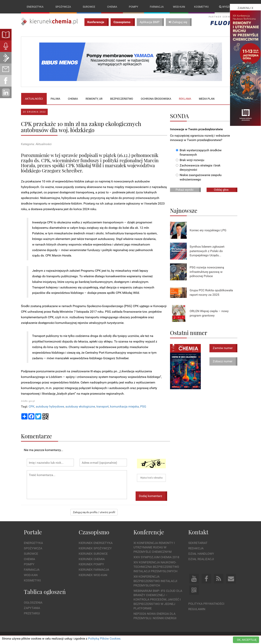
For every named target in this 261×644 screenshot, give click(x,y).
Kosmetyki (201, 7)
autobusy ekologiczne (80, 406)
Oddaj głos (221, 190)
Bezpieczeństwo (122, 99)
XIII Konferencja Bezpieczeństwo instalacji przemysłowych (155, 581)
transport (103, 406)
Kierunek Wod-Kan (93, 575)
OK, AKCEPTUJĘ (247, 640)
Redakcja (196, 548)
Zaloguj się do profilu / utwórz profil (94, 512)
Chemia (112, 7)
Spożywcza (63, 7)
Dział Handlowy (201, 554)
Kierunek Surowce (93, 554)
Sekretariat (198, 543)
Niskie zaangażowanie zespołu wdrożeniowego (199, 177)
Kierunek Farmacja (94, 570)
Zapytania (32, 608)
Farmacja (157, 7)
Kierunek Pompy (91, 564)
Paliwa (55, 99)
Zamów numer (223, 348)
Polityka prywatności (206, 604)
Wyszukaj (227, 7)
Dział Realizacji (201, 559)
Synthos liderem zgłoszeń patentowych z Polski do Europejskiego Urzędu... (207, 251)
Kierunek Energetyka (96, 543)
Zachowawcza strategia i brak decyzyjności (198, 168)
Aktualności (34, 99)
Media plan (207, 99)
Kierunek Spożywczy (95, 548)
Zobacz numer (223, 361)
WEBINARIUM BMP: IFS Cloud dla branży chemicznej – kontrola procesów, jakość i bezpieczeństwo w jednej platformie (158, 600)
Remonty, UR (94, 99)
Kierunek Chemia (92, 559)
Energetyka (35, 7)
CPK (32, 406)
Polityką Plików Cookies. (105, 639)
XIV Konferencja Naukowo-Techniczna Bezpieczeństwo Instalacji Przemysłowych (156, 567)
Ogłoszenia (33, 603)
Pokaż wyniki (185, 190)
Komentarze (36, 436)
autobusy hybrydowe (50, 406)
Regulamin (197, 609)
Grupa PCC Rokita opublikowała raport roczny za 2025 (211, 292)
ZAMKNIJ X (245, 8)
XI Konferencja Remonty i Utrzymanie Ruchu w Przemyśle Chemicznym (154, 547)
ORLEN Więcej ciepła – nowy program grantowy (209, 313)
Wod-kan (179, 7)
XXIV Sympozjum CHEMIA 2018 (156, 557)
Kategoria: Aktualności (36, 144)
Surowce (89, 7)
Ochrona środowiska (156, 99)
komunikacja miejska (124, 406)
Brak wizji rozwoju (190, 160)
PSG (143, 406)
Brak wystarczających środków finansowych (199, 152)
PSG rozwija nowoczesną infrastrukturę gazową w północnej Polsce (207, 272)
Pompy (133, 7)
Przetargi (32, 613)
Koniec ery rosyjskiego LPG (208, 230)
